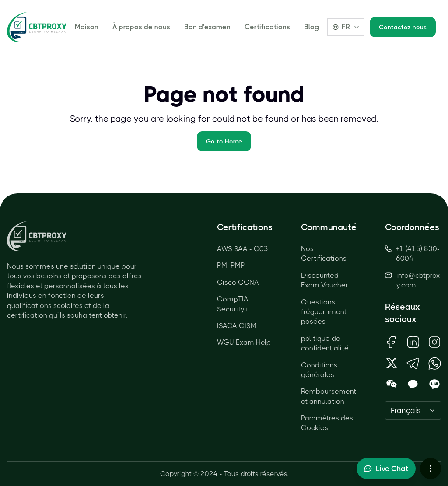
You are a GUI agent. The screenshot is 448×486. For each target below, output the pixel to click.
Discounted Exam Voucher (325, 280)
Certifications (267, 27)
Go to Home (224, 141)
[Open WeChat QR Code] (391, 385)
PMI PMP (231, 265)
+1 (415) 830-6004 (412, 253)
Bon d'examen (207, 27)
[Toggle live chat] (386, 469)
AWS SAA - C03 (243, 249)
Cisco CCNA (238, 282)
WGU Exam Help (244, 342)
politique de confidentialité (325, 343)
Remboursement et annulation (329, 396)
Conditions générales (319, 370)
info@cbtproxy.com (418, 280)
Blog (311, 27)
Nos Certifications (324, 253)
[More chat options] (430, 469)
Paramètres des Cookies (327, 423)
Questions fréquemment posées (324, 312)
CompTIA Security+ (233, 304)
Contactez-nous (403, 27)
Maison (87, 27)
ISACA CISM (237, 326)
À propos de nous (141, 27)
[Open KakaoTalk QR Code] (413, 385)
